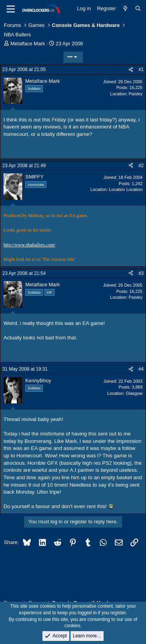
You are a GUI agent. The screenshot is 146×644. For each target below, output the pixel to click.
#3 (141, 273)
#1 (141, 70)
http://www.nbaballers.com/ (29, 245)
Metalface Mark (28, 44)
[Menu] (11, 9)
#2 (141, 166)
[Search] (138, 9)
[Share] (131, 70)
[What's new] (126, 9)
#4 (141, 369)
